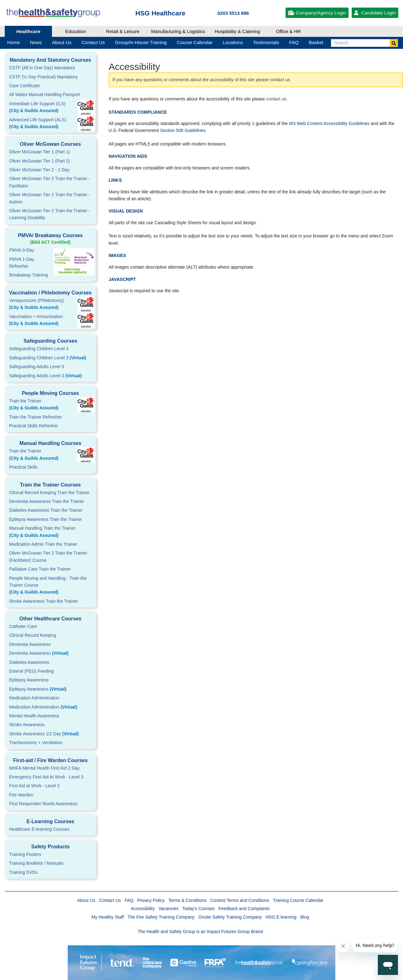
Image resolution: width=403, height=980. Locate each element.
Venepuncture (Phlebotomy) (50, 305)
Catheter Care (23, 626)
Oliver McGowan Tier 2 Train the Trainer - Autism (50, 198)
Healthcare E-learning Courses (39, 829)
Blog (304, 917)
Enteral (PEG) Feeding (31, 671)
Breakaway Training (28, 275)
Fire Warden (21, 795)
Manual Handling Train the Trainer (50, 532)
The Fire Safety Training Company (161, 917)
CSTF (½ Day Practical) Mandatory (43, 77)
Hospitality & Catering (237, 31)
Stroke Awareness (27, 725)
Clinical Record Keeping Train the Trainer (49, 493)
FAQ (129, 900)
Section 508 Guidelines (183, 130)
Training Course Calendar (298, 900)
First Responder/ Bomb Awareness (43, 804)
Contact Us (110, 900)
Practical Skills (23, 467)
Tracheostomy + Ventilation (36, 743)
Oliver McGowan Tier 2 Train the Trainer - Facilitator (50, 182)
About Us (86, 900)
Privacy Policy (151, 900)
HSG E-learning (281, 917)
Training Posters (25, 854)
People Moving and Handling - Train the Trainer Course (50, 586)
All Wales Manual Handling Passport (45, 94)
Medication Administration (34, 698)
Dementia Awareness (30, 644)
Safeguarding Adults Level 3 (37, 367)
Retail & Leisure (123, 31)
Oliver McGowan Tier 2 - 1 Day (39, 170)
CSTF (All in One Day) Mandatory (42, 68)
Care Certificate (24, 86)
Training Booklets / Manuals (36, 863)
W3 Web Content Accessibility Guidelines (329, 123)
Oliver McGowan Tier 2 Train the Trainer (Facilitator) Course (48, 556)
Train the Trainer (50, 405)
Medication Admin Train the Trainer (43, 544)
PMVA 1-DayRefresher (22, 263)
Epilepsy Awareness (29, 680)
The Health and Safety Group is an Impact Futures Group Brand (200, 932)
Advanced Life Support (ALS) (50, 124)
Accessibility (143, 909)
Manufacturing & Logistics (178, 31)
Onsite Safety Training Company (230, 917)
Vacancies (169, 909)
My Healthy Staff (108, 917)
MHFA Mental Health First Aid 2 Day (44, 768)
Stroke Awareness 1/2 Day (44, 734)
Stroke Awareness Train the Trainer (43, 601)
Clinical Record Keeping (33, 635)
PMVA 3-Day (22, 250)
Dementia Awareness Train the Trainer (47, 501)
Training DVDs (23, 872)
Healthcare (28, 31)
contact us (276, 99)
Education (76, 31)
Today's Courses (199, 909)
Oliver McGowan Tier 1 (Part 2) (40, 161)
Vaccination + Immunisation (41, 321)
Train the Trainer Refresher (36, 417)
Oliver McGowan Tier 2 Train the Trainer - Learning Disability (50, 214)
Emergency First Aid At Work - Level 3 (46, 777)
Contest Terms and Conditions (240, 900)
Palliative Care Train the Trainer (40, 569)
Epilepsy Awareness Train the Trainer (45, 519)
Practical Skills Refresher (34, 426)
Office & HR (289, 31)
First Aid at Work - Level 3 (34, 786)
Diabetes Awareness (29, 662)
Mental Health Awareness (34, 716)
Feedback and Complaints (244, 909)
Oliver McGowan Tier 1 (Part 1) (40, 152)
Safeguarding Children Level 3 (39, 349)
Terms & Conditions (187, 900)
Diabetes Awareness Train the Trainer (46, 510)
